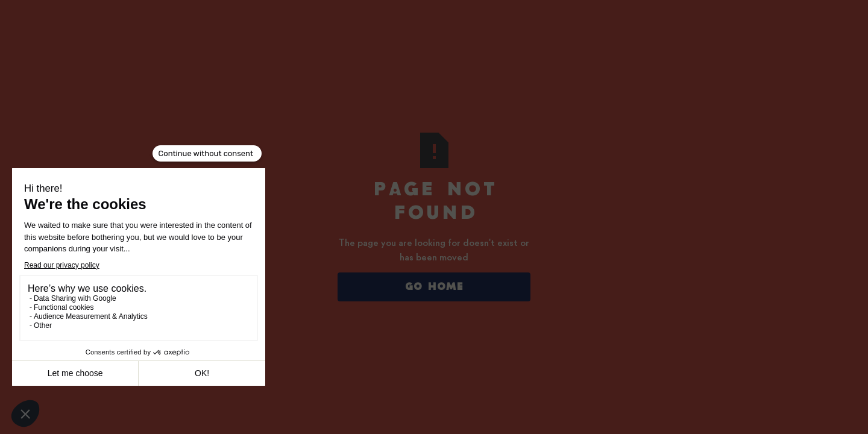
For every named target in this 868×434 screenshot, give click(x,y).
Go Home (434, 287)
